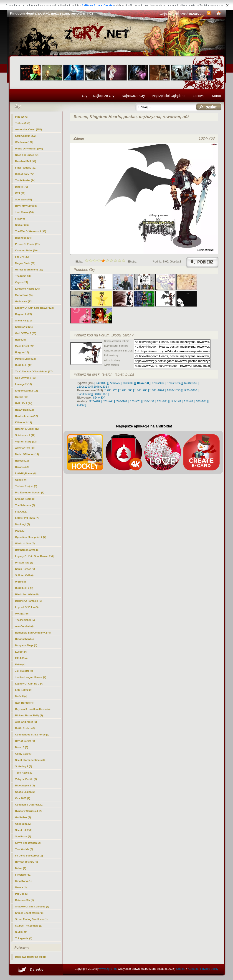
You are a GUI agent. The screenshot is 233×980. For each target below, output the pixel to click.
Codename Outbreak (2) (29, 805)
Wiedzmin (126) (24, 142)
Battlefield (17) (24, 365)
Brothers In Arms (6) (27, 550)
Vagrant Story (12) (26, 442)
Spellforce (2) (23, 836)
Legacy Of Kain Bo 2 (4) (29, 684)
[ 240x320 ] (122, 401)
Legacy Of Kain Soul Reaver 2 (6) (35, 556)
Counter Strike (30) (26, 250)
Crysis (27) (22, 282)
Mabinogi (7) (23, 524)
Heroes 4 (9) (22, 467)
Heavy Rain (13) (25, 410)
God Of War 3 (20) (26, 333)
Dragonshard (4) (25, 639)
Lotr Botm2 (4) (24, 690)
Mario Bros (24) (24, 295)
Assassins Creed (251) (29, 129)
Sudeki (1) (21, 932)
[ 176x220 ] (135, 401)
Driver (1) (21, 868)
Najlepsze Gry (104, 96)
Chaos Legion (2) (25, 792)
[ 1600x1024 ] (157, 390)
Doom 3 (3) (22, 747)
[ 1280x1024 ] (174, 383)
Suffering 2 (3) (24, 766)
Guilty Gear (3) (24, 754)
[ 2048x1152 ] (100, 394)
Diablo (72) (22, 187)
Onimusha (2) (23, 824)
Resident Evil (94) (26, 161)
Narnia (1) (21, 887)
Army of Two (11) (25, 448)
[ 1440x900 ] (141, 390)
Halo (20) (20, 340)
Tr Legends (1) (24, 938)
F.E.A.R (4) (21, 658)
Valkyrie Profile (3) (26, 779)
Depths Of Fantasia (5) (29, 601)
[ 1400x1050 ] (190, 383)
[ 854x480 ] (98, 398)
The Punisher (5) (25, 620)
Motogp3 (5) (22, 614)
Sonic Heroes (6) (25, 569)
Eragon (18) (22, 352)
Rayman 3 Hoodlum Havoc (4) (33, 709)
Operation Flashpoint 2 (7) (31, 537)
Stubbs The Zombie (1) (29, 926)
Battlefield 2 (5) (24, 588)
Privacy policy (209, 969)
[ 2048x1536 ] (100, 387)
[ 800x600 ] (128, 383)
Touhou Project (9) (26, 486)
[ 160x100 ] (149, 401)
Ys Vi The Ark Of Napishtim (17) (34, 371)
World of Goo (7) (25, 543)
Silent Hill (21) (24, 321)
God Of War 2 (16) (26, 378)
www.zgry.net (108, 969)
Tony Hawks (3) (24, 773)
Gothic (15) (22, 397)
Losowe (199, 96)
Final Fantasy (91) (26, 168)
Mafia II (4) (21, 696)
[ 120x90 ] (189, 401)
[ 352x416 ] (95, 401)
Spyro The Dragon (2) (28, 843)
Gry (85, 96)
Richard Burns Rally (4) (29, 715)
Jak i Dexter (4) (24, 671)
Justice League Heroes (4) (31, 677)
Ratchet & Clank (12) (27, 429)
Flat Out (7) (22, 512)
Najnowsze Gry (133, 96)
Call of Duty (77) (25, 174)
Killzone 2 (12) (24, 422)
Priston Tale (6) (24, 563)
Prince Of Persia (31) (28, 244)
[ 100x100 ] (201, 401)
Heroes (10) (22, 461)
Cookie (181, 969)
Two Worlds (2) (24, 849)
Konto (216, 96)
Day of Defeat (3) (25, 741)
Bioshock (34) (23, 238)
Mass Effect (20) (25, 346)
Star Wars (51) (24, 200)
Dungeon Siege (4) (26, 645)
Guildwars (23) (24, 301)
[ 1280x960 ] (158, 383)
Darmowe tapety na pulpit (30, 957)
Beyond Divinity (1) (27, 862)
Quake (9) (21, 480)
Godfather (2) (23, 817)
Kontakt (193, 969)
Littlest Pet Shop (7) (27, 518)
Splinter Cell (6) (24, 575)
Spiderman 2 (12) (25, 435)
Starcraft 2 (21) (24, 327)
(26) (28, 289)
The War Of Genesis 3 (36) (31, 231)
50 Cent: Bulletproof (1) (29, 856)
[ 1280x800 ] (126, 390)
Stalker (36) (22, 225)
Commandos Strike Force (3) (32, 735)
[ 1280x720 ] (111, 390)
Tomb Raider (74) (25, 180)
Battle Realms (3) (25, 728)
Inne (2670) (22, 117)
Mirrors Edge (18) (25, 359)
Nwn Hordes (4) (24, 703)
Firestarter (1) (23, 875)
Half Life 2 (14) (24, 403)
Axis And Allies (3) (26, 722)
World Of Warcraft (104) (29, 149)
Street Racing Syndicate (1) (31, 919)
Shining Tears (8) (25, 499)
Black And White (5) (27, 594)
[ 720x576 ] (115, 383)
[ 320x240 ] (108, 401)
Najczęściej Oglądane (169, 96)
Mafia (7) (20, 531)
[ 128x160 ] (162, 401)
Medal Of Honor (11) (27, 454)
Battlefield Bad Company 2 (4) (33, 633)
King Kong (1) (23, 881)
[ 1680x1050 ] (174, 390)
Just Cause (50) (24, 212)
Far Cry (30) (22, 257)
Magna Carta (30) (25, 263)
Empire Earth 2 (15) (27, 391)
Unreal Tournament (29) (29, 270)
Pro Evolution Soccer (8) (30, 493)
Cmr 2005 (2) (23, 798)
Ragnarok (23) (24, 314)
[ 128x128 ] (176, 401)
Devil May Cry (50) (26, 206)
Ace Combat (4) (24, 626)
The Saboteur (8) (25, 505)
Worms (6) (21, 582)
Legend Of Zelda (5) (27, 607)
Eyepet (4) (21, 652)
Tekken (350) (23, 123)
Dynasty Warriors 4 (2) (28, 811)
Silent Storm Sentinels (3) (30, 760)
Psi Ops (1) (22, 894)
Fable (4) (20, 664)
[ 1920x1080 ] (190, 390)
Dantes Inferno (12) (27, 416)
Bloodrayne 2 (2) (25, 786)
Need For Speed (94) (27, 155)
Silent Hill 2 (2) (24, 830)
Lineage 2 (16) (24, 384)
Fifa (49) (20, 219)
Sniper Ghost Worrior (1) (30, 913)
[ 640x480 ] (101, 383)
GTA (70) (20, 193)
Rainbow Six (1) (25, 900)
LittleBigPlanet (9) (26, 473)
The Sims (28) (23, 276)
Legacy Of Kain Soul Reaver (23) (34, 308)
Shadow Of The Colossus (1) (32, 907)
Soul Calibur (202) (26, 136)
